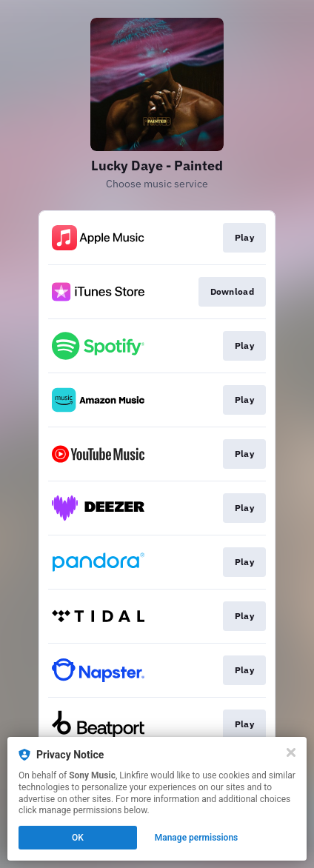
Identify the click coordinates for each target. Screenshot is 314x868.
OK (78, 838)
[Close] (291, 752)
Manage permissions (197, 838)
